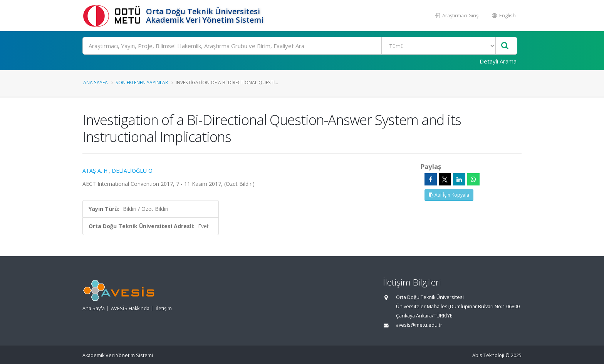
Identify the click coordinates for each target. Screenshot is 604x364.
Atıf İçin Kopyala (449, 195)
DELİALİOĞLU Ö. (133, 171)
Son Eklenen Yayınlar (142, 82)
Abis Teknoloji (488, 355)
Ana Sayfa (96, 82)
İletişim (164, 308)
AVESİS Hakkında (130, 308)
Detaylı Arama (498, 61)
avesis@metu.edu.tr (419, 325)
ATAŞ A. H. (96, 171)
